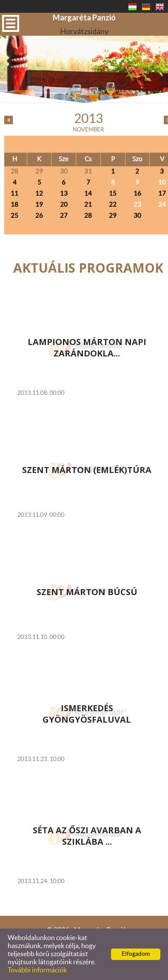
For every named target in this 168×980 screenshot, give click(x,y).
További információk (37, 970)
